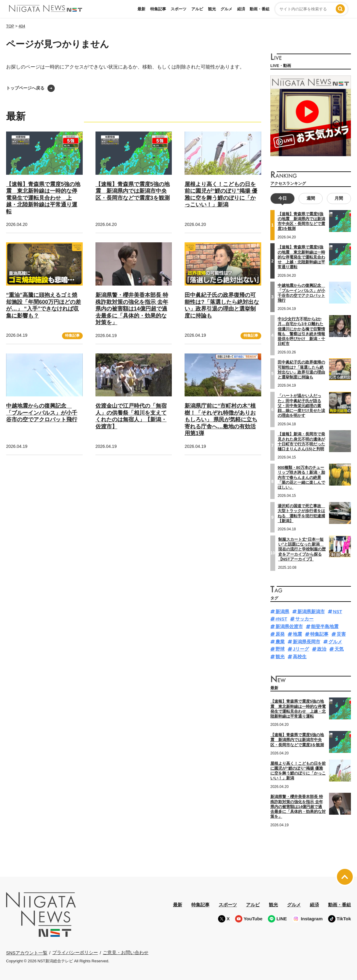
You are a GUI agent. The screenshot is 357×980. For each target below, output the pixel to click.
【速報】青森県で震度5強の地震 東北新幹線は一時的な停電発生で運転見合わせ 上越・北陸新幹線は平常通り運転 (43, 198)
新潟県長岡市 (307, 642)
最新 (141, 9)
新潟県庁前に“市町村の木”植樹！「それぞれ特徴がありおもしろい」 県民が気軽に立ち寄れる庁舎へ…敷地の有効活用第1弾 (221, 420)
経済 (241, 9)
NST (338, 611)
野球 (280, 649)
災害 (341, 634)
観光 (212, 9)
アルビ (197, 9)
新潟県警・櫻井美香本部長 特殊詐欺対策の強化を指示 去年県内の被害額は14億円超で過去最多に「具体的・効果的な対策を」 (132, 309)
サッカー (304, 619)
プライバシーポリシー (75, 952)
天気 (339, 649)
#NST (281, 619)
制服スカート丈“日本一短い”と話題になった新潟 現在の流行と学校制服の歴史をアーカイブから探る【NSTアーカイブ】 (302, 549)
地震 (297, 634)
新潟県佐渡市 (289, 626)
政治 (322, 649)
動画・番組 (260, 9)
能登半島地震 (325, 626)
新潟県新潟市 (311, 611)
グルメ (226, 9)
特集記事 (158, 9)
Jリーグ (301, 649)
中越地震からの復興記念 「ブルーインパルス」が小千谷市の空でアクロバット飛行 (42, 413)
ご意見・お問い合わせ (126, 952)
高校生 (300, 657)
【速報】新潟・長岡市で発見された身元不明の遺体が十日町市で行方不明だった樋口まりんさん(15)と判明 (301, 441)
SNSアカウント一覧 (27, 953)
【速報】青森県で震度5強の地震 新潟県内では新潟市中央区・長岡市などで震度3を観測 (133, 191)
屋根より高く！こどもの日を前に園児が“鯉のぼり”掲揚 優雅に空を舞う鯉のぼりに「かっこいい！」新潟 (298, 771)
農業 (280, 642)
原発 (280, 634)
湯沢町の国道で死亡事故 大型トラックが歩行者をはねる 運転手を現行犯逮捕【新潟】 (301, 513)
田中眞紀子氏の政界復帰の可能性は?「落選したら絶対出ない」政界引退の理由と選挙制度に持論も (301, 370)
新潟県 (282, 611)
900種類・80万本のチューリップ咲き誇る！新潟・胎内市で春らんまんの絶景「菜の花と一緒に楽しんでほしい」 (301, 477)
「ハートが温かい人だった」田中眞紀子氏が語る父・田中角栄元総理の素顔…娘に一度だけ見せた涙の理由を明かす (301, 406)
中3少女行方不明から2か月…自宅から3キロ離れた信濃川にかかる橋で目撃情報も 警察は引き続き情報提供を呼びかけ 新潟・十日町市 (301, 331)
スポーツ (178, 9)
